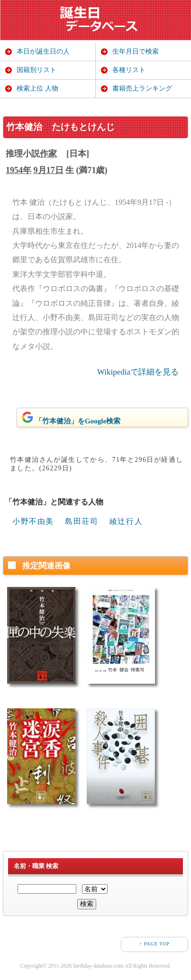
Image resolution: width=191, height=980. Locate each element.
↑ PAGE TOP (155, 944)
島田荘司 (82, 521)
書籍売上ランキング (142, 88)
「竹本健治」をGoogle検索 (71, 418)
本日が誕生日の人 (43, 51)
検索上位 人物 (37, 88)
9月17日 (49, 170)
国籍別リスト (36, 70)
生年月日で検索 (136, 51)
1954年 (18, 170)
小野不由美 (33, 521)
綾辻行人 (126, 521)
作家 (48, 154)
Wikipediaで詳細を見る (138, 372)
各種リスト (129, 70)
